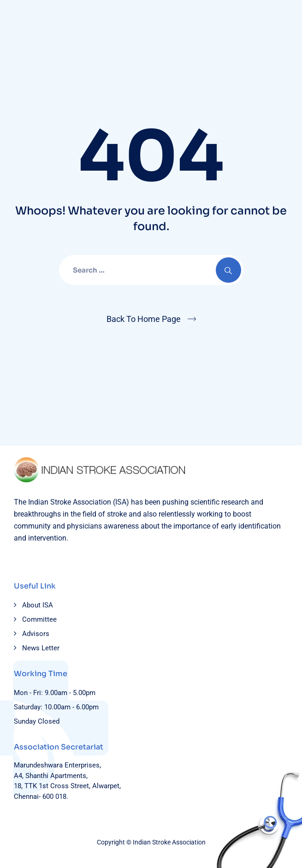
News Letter (41, 648)
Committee (39, 619)
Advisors (36, 634)
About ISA (38, 605)
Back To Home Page (144, 319)
